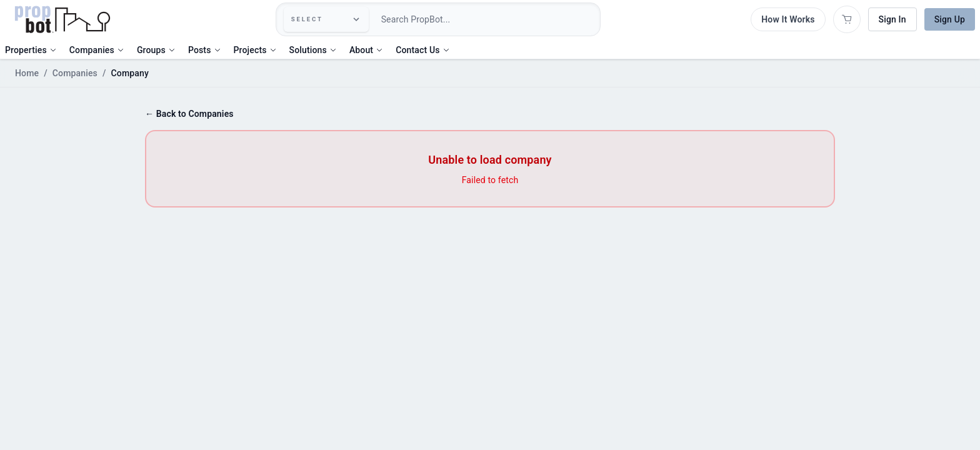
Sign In (892, 19)
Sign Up (950, 19)
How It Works (788, 19)
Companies (75, 73)
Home (27, 73)
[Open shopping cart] (847, 19)
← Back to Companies (189, 114)
